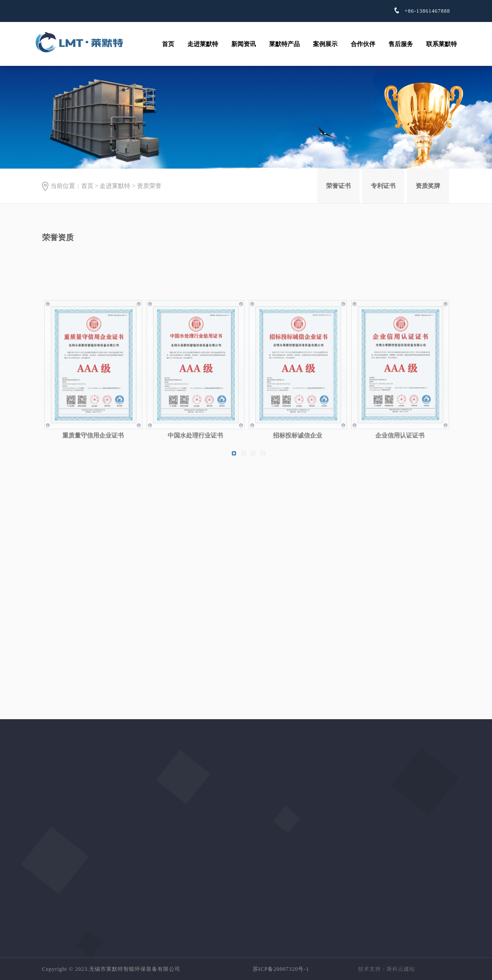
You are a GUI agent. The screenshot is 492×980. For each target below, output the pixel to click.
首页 (168, 44)
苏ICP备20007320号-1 (281, 969)
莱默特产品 (284, 44)
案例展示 (325, 44)
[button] (234, 519)
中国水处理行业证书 (195, 502)
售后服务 (401, 44)
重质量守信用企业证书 (93, 502)
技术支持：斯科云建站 (387, 969)
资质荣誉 (149, 186)
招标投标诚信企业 (298, 502)
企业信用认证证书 (400, 502)
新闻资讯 (244, 44)
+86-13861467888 (427, 11)
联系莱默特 (442, 44)
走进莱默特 (203, 44)
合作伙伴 (363, 44)
